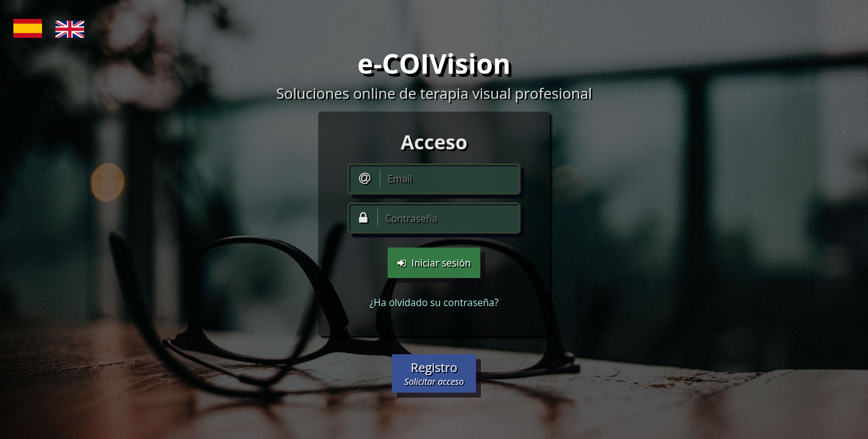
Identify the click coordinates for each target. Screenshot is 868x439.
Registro (434, 373)
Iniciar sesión (434, 263)
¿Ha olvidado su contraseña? (434, 302)
